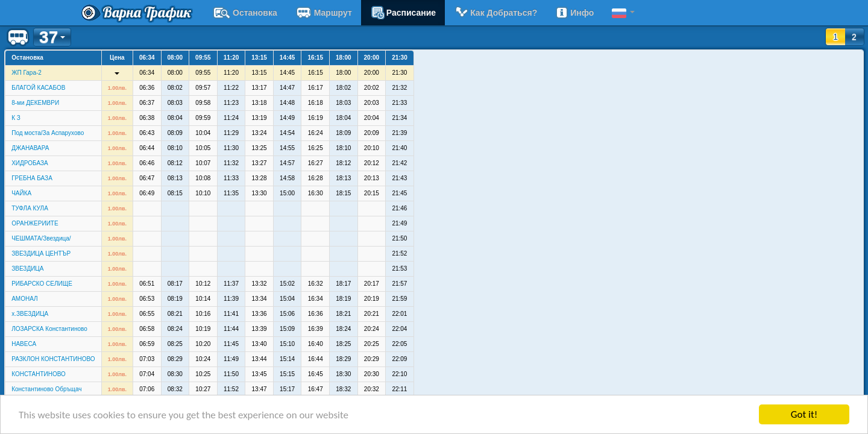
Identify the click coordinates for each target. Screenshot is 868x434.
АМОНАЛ (24, 299)
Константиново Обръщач (46, 389)
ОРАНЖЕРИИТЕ (35, 223)
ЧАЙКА (21, 193)
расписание (403, 13)
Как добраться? (495, 13)
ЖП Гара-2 (27, 73)
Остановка (245, 13)
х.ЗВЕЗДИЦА (30, 314)
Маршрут (324, 13)
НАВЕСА (24, 344)
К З (16, 118)
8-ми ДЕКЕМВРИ (35, 103)
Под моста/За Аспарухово (48, 133)
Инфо (574, 13)
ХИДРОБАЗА (30, 163)
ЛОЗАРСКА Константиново (49, 329)
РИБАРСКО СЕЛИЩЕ (42, 284)
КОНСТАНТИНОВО (39, 374)
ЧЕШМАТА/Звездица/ (41, 238)
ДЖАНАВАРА (30, 148)
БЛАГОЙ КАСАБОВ (38, 88)
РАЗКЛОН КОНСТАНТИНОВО (53, 359)
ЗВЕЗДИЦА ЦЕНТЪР (41, 253)
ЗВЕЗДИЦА (27, 269)
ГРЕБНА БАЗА (32, 178)
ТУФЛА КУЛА (30, 208)
